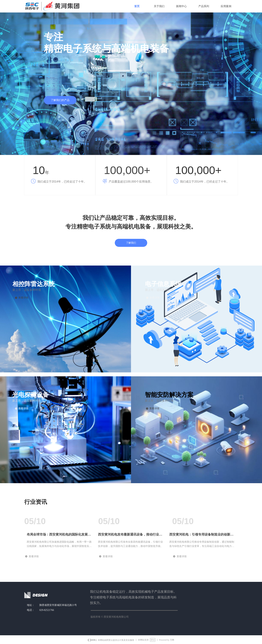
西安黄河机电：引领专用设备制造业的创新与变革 (201, 536)
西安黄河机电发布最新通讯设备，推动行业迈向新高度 (130, 536)
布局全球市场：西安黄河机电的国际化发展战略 (59, 536)
